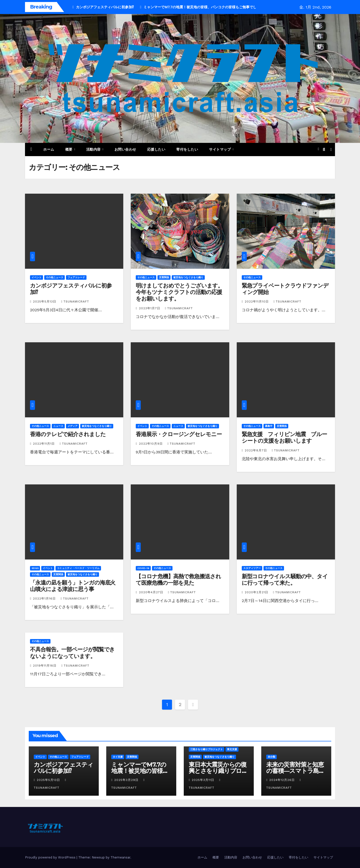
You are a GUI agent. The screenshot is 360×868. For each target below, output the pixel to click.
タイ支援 (118, 757)
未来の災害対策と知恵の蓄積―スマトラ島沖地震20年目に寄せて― (296, 771)
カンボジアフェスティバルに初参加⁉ (71, 289)
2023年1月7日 (150, 308)
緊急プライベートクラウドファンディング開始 (285, 289)
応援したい (156, 149)
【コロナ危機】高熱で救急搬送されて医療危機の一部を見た (178, 580)
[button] (324, 150)
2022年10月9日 (151, 444)
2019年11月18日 (45, 666)
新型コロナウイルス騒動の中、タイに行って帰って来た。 (285, 580)
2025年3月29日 (127, 780)
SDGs (35, 568)
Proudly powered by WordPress (51, 857)
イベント (36, 277)
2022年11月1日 (44, 444)
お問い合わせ (125, 149)
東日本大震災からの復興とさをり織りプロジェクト (218, 771)
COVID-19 (143, 568)
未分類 (271, 757)
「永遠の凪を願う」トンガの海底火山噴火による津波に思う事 (73, 586)
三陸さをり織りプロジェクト (206, 749)
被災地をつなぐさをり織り (188, 277)
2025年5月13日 (45, 302)
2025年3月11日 (204, 780)
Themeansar (120, 857)
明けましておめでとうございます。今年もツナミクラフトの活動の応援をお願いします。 (179, 292)
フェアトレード (76, 277)
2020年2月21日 (257, 592)
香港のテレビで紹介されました (68, 434)
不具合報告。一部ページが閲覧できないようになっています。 (72, 653)
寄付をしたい (187, 149)
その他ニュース (54, 277)
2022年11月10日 (257, 302)
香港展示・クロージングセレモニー (179, 434)
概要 (69, 149)
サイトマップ (220, 149)
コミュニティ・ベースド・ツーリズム (78, 568)
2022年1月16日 (45, 599)
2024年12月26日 (283, 780)
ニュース (58, 426)
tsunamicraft (75, 302)
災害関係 (164, 277)
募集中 (269, 426)
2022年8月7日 (256, 450)
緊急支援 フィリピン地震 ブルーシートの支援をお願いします (284, 438)
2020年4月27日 (152, 592)
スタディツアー (252, 568)
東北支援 (232, 749)
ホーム (49, 149)
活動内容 (94, 149)
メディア (72, 426)
